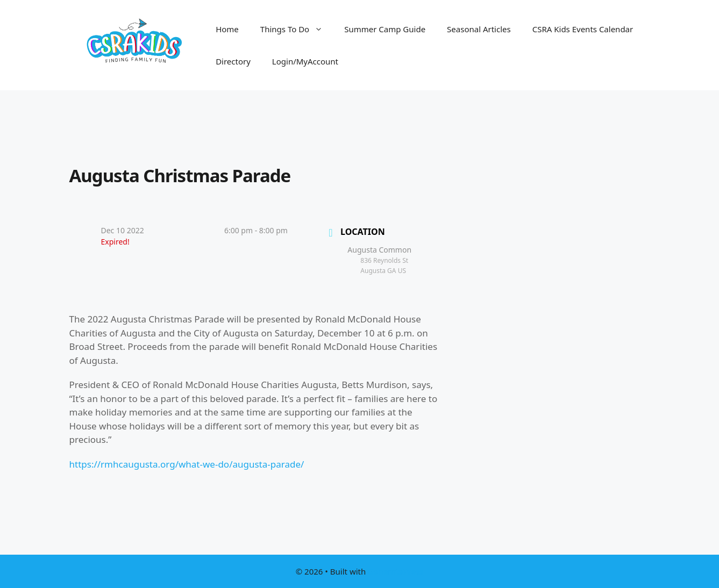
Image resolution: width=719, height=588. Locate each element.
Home (227, 29)
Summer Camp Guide (385, 29)
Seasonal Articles (479, 29)
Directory (233, 61)
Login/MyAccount (305, 61)
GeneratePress (396, 571)
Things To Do (297, 29)
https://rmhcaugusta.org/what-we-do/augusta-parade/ (187, 464)
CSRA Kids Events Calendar (583, 29)
